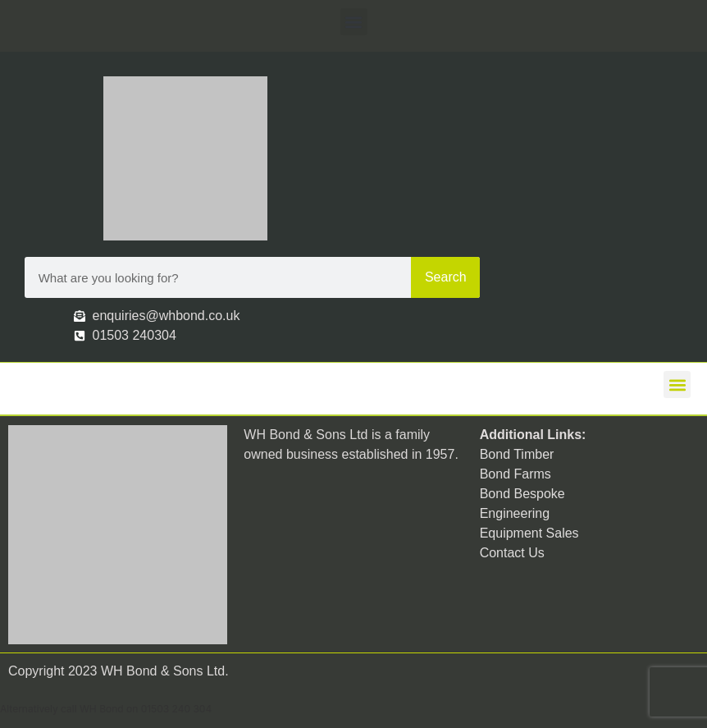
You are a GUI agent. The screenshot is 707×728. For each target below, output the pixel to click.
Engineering (515, 513)
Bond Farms (515, 474)
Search (446, 277)
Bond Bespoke (522, 494)
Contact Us (512, 553)
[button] (354, 22)
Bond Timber (517, 454)
